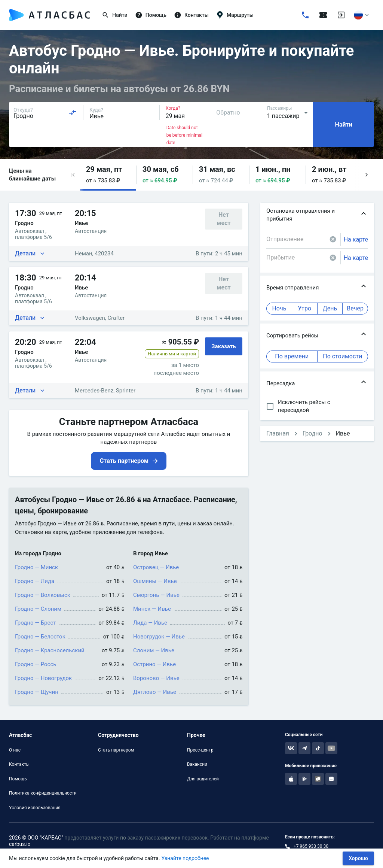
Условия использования (35, 808)
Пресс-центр (200, 750)
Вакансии (197, 764)
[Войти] (341, 15)
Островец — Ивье (156, 567)
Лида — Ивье (150, 623)
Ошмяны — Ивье (155, 581)
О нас (15, 750)
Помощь (18, 779)
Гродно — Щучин (37, 692)
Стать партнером (116, 750)
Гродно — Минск (36, 567)
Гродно (312, 433)
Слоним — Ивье (154, 650)
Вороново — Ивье (156, 678)
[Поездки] (323, 15)
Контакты (19, 764)
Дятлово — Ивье (155, 692)
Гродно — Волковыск (43, 595)
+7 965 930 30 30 (311, 846)
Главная (278, 433)
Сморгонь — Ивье (156, 595)
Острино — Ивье (154, 664)
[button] (73, 175)
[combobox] (45, 113)
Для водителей (203, 779)
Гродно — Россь (36, 664)
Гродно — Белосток (40, 637)
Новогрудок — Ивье (159, 637)
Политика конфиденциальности (43, 793)
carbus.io (20, 844)
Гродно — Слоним (38, 609)
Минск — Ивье (152, 609)
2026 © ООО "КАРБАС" (36, 838)
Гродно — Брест (36, 623)
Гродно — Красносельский (50, 650)
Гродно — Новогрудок (43, 678)
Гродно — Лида (35, 581)
